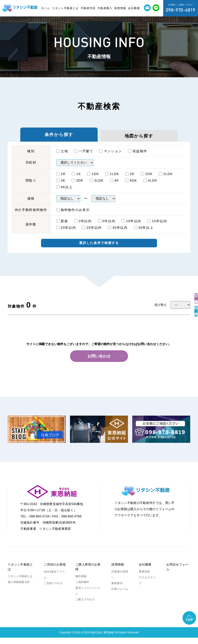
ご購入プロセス (85, 606)
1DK (93, 179)
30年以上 (144, 233)
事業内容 (144, 578)
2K (130, 179)
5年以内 (107, 226)
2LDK (166, 179)
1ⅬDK (112, 179)
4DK (131, 186)
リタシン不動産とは (65, 8)
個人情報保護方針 (19, 588)
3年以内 (83, 226)
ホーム (45, 8)
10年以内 (131, 226)
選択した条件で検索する (99, 249)
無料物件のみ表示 (73, 215)
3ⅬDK (97, 186)
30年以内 (118, 233)
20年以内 (66, 233)
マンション (111, 156)
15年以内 (157, 226)
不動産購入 (105, 8)
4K (114, 186)
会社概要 (134, 8)
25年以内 (92, 233)
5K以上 (64, 192)
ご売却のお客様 (55, 571)
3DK (78, 186)
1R (61, 179)
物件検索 (81, 583)
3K (61, 186)
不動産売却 (88, 8)
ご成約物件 (82, 588)
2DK (147, 179)
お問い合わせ (99, 362)
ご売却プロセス (53, 590)
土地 (62, 156)
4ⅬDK (150, 186)
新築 (62, 226)
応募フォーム (120, 595)
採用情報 (120, 8)
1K (76, 179)
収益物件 (137, 156)
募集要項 (117, 590)
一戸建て (84, 156)
